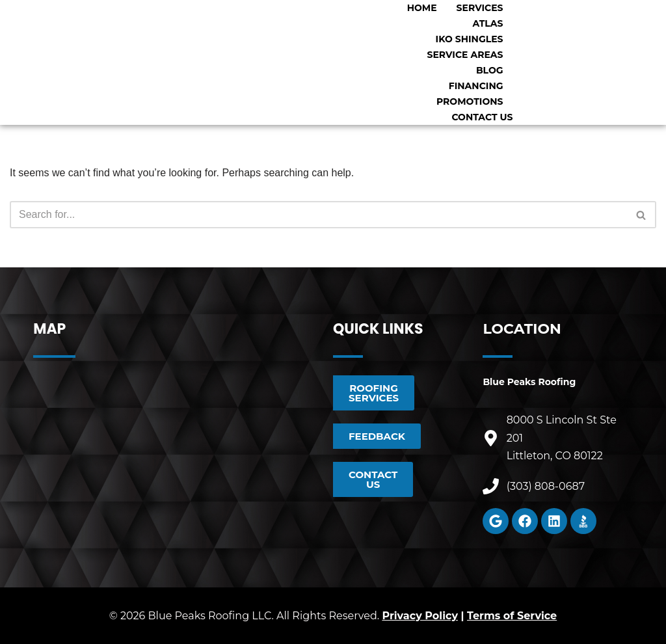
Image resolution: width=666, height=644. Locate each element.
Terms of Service (512, 616)
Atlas (487, 23)
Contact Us (482, 117)
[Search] (318, 215)
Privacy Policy (420, 616)
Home (422, 8)
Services (480, 8)
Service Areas (465, 55)
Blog (490, 70)
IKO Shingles (470, 39)
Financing (476, 86)
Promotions (470, 101)
